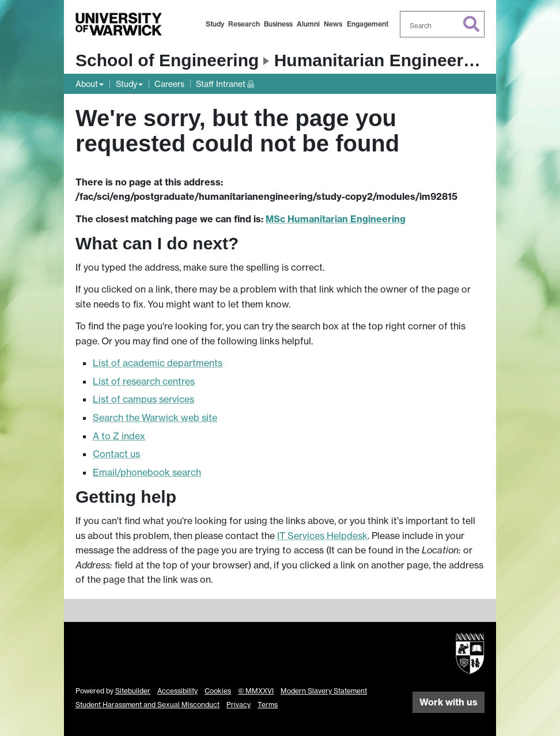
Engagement (368, 24)
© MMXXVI (256, 691)
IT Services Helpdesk (322, 536)
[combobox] (442, 24)
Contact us (116, 454)
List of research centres (144, 381)
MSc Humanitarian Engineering (336, 219)
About (87, 84)
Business (278, 24)
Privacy (239, 705)
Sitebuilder (133, 691)
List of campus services (143, 399)
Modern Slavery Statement (324, 691)
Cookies (218, 691)
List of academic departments (158, 363)
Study (215, 24)
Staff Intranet (225, 83)
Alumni (308, 24)
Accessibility (177, 691)
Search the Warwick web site (155, 418)
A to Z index (119, 436)
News (333, 24)
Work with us (449, 702)
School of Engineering (167, 60)
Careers (169, 84)
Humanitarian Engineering (382, 60)
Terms (268, 705)
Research (244, 24)
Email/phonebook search (147, 472)
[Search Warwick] (442, 24)
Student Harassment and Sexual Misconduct (147, 705)
